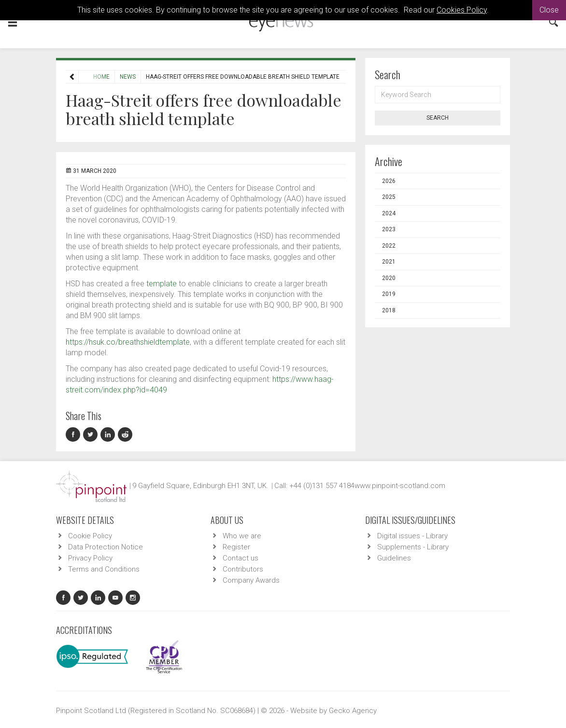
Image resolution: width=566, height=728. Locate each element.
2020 (389, 278)
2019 (389, 294)
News (106, 77)
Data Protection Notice (106, 547)
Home (80, 77)
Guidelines (394, 558)
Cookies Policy (462, 10)
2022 (389, 246)
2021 (389, 262)
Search (438, 118)
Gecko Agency (353, 711)
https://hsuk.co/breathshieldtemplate (128, 342)
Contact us (241, 558)
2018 (389, 310)
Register (236, 547)
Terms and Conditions (104, 569)
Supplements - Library (413, 547)
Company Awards (251, 580)
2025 (389, 197)
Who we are (242, 536)
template (162, 284)
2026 (389, 181)
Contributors (243, 569)
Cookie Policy (90, 536)
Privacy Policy (90, 558)
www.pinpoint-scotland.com (400, 486)
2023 (389, 229)
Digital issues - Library (412, 536)
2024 (389, 213)
